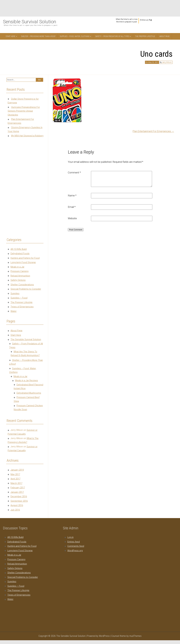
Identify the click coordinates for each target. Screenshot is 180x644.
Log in (70, 537)
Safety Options (18, 280)
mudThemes (135, 636)
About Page (165, 36)
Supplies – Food (19, 298)
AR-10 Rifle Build (19, 249)
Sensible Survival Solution (30, 22)
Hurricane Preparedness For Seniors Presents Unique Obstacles (24, 111)
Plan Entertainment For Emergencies (153, 131)
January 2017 (17, 492)
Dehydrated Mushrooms (29, 393)
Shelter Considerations (22, 285)
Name (72, 195)
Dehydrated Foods (20, 253)
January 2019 (17, 470)
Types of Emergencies (22, 307)
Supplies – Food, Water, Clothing (75, 36)
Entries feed (74, 542)
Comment (74, 172)
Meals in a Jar (17, 267)
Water (14, 311)
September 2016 (19, 501)
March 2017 (16, 483)
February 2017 (18, 488)
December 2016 (19, 496)
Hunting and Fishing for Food (25, 258)
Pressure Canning (19, 271)
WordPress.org (75, 551)
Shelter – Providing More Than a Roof (38, 36)
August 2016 (17, 505)
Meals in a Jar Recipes (26, 380)
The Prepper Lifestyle (145, 36)
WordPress (104, 636)
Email (72, 207)
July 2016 (15, 510)
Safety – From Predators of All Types (112, 36)
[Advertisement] (90, 8)
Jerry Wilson (167, 62)
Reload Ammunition (20, 276)
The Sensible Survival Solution (26, 339)
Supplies (15, 293)
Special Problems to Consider (26, 289)
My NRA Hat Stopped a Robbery (27, 136)
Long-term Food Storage (23, 262)
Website (72, 218)
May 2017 (15, 474)
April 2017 (15, 479)
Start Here (11, 36)
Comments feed (76, 546)
